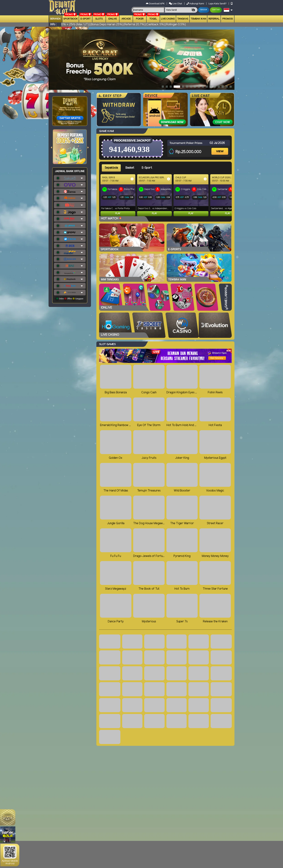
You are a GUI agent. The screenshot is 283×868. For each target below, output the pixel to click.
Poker (140, 19)
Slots (99, 19)
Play (119, 214)
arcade (126, 19)
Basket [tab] (130, 168)
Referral (214, 19)
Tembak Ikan (198, 19)
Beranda (55, 19)
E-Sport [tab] (147, 168)
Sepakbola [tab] (111, 168)
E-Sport (86, 19)
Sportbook (71, 19)
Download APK (155, 4)
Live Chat (176, 4)
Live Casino (168, 19)
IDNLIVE (113, 19)
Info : (53, 24)
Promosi (228, 19)
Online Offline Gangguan (70, 299)
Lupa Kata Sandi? (218, 4)
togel (153, 19)
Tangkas (183, 19)
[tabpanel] (167, 195)
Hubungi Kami (196, 4)
